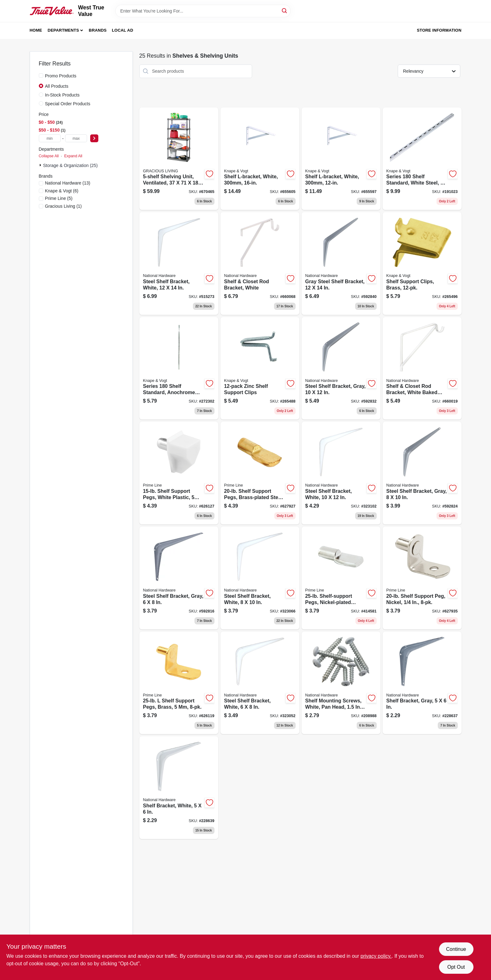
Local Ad (122, 30)
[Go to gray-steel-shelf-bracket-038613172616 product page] (341, 263)
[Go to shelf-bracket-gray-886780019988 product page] (422, 683)
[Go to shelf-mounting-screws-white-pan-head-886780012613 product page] (341, 683)
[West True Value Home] (52, 11)
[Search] (285, 10)
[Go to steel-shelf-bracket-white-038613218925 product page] (260, 578)
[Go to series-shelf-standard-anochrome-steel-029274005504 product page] (179, 368)
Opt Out (456, 967)
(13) (68, 183)
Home (36, 30)
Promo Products (61, 76)
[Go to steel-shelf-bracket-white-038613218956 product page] (341, 473)
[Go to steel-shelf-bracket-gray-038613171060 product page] (179, 578)
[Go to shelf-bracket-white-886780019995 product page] (179, 788)
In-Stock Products (62, 95)
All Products (57, 86)
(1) (64, 206)
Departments (63, 30)
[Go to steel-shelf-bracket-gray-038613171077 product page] (422, 473)
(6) (62, 191)
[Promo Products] (41, 76)
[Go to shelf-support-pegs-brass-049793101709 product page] (179, 683)
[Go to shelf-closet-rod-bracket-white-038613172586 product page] (260, 263)
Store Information (439, 30)
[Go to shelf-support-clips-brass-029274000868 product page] (422, 263)
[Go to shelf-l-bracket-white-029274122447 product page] (260, 159)
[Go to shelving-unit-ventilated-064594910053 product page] (179, 159)
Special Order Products (68, 104)
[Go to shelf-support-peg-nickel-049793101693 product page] (422, 578)
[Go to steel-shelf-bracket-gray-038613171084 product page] (341, 368)
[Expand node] (41, 165)
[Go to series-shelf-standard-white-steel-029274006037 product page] (422, 159)
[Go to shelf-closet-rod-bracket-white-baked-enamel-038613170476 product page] (422, 368)
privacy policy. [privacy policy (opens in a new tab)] (376, 956)
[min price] (50, 138)
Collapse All (49, 156)
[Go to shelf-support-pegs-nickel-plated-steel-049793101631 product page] (341, 578)
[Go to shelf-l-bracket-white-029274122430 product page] (341, 159)
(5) (59, 198)
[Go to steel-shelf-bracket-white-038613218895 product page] (260, 683)
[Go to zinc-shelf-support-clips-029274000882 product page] (260, 368)
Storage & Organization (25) (70, 165)
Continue (456, 949)
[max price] (76, 138)
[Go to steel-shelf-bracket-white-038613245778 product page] (179, 263)
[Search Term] (203, 11)
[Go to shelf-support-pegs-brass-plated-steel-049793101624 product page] (260, 473)
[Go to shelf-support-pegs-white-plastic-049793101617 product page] (179, 473)
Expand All (73, 156)
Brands (98, 30)
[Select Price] (94, 138)
